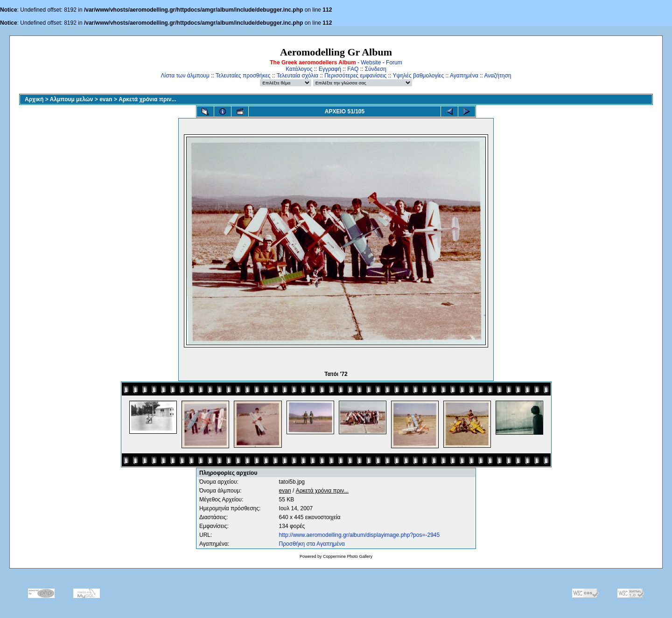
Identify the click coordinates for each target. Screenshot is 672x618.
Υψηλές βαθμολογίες (418, 76)
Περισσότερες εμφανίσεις (355, 76)
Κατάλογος (299, 69)
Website (371, 62)
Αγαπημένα (464, 76)
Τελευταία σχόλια (297, 76)
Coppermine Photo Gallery (348, 556)
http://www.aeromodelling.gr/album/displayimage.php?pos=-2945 (360, 535)
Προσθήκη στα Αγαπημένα (312, 544)
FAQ (353, 69)
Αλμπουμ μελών (72, 99)
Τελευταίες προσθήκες (243, 76)
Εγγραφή (330, 69)
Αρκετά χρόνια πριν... (147, 99)
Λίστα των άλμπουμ (185, 76)
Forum (394, 62)
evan (106, 99)
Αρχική (34, 99)
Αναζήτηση (498, 76)
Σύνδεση (376, 69)
